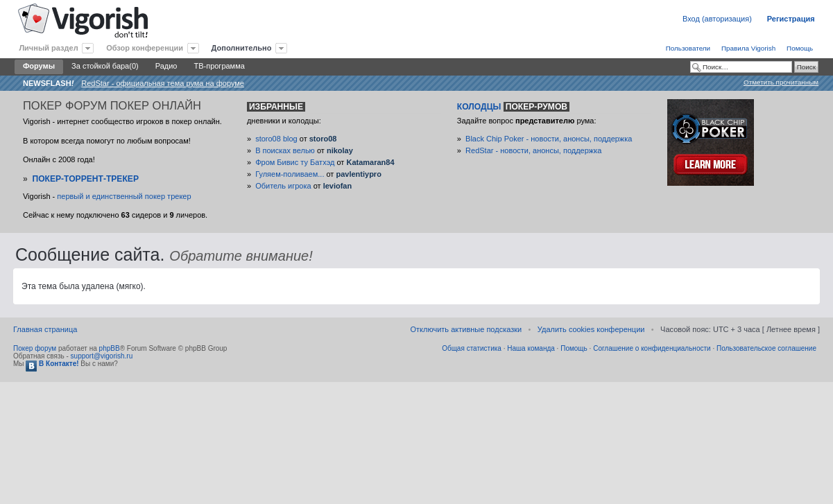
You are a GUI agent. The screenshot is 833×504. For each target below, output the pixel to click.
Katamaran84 (370, 162)
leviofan (338, 186)
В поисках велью (285, 150)
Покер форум (35, 348)
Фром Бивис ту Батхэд (295, 162)
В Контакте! (52, 364)
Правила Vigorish (748, 48)
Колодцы (513, 107)
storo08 (323, 139)
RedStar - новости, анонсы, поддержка (533, 150)
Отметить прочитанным (781, 82)
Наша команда (531, 348)
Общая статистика (472, 348)
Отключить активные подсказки (466, 329)
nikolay (340, 150)
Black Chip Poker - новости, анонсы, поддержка (549, 139)
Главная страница (45, 329)
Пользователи (688, 48)
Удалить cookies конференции (591, 329)
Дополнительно (242, 48)
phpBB (110, 348)
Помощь (800, 48)
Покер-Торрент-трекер (85, 179)
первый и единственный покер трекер (124, 196)
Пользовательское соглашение (766, 348)
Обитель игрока (283, 186)
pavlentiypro (358, 174)
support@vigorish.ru (102, 356)
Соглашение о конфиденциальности (652, 348)
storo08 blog (276, 139)
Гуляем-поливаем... (290, 174)
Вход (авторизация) (717, 19)
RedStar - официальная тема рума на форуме (163, 83)
